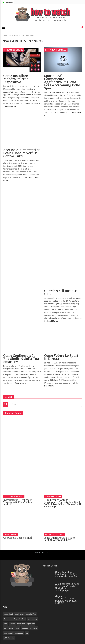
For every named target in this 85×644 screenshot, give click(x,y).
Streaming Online (14, 50)
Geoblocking (10, 534)
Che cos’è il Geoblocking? (18, 538)
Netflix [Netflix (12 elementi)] (12, 624)
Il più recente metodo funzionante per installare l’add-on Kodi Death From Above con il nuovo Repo (62, 503)
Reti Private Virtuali (56, 50)
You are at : (7, 35)
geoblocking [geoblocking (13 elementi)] (33, 619)
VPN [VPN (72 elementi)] (27, 633)
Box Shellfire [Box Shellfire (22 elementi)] (31, 614)
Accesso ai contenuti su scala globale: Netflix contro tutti (22, 153)
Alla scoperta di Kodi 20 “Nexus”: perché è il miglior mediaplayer (67, 587)
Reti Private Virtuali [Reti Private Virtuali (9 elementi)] (12, 628)
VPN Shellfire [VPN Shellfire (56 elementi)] (9, 638)
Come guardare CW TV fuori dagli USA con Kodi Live (60, 539)
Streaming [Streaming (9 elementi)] (19, 633)
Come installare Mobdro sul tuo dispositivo (16, 79)
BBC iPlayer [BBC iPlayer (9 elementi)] (19, 614)
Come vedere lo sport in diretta (61, 357)
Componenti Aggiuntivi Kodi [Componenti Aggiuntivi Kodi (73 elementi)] (15, 619)
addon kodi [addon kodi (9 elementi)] (8, 614)
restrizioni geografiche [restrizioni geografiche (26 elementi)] (26, 624)
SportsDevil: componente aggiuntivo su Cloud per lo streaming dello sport (62, 82)
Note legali (41, 553)
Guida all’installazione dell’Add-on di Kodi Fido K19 (66, 600)
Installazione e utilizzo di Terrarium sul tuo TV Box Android (18, 502)
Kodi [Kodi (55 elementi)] (6, 624)
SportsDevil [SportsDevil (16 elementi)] (9, 633)
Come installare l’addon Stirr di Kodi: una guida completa (67, 574)
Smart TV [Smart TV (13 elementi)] (34, 628)
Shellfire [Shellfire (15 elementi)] (25, 628)
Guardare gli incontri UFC (61, 292)
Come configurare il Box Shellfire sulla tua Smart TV (21, 359)
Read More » (11, 106)
